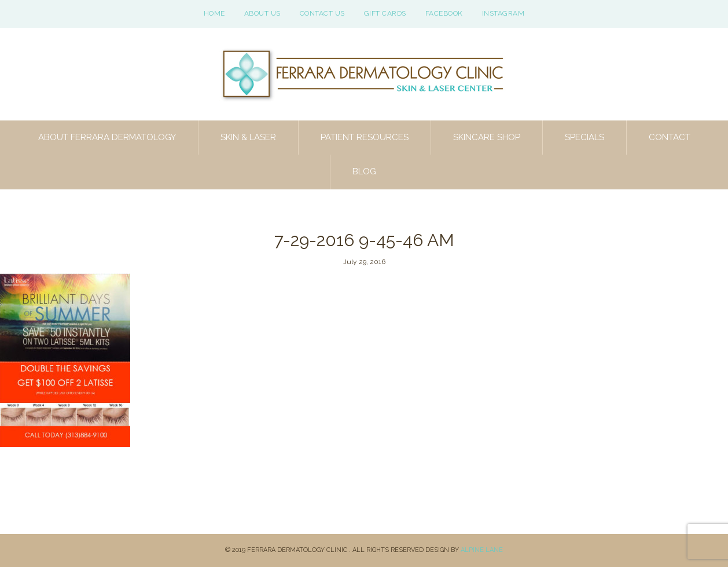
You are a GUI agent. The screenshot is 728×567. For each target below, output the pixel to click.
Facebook (444, 13)
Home (214, 13)
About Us (262, 13)
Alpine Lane (482, 550)
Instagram (503, 13)
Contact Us (322, 13)
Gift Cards (385, 13)
